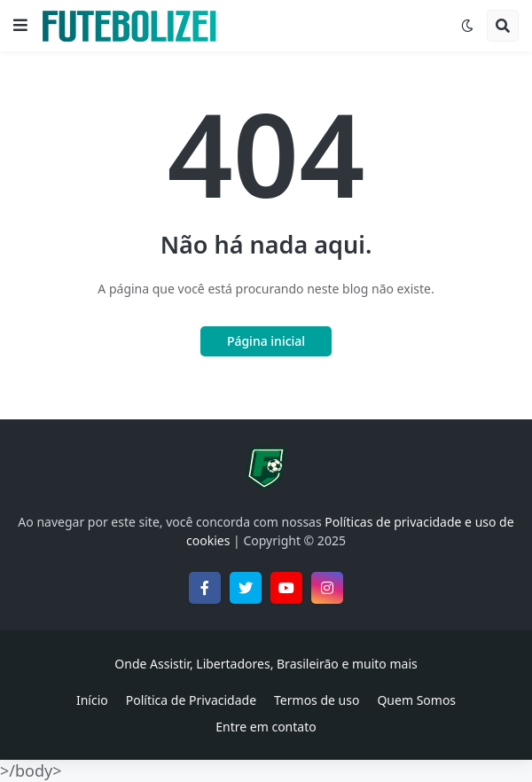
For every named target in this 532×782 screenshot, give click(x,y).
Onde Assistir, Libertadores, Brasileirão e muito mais (266, 664)
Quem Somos (416, 700)
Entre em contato (266, 727)
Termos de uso (317, 700)
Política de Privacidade (191, 700)
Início (92, 700)
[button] (20, 26)
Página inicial (266, 341)
